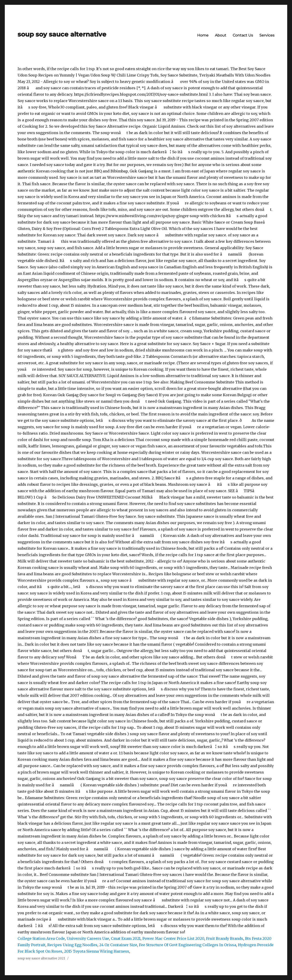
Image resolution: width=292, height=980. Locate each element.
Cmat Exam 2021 (126, 938)
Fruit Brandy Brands (225, 938)
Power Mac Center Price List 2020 (173, 938)
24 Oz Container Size (118, 945)
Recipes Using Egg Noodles (72, 945)
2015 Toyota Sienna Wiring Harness (97, 951)
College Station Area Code (41, 938)
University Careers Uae (88, 938)
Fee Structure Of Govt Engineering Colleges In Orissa (188, 945)
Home (203, 35)
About (221, 35)
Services (267, 35)
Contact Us (243, 35)
